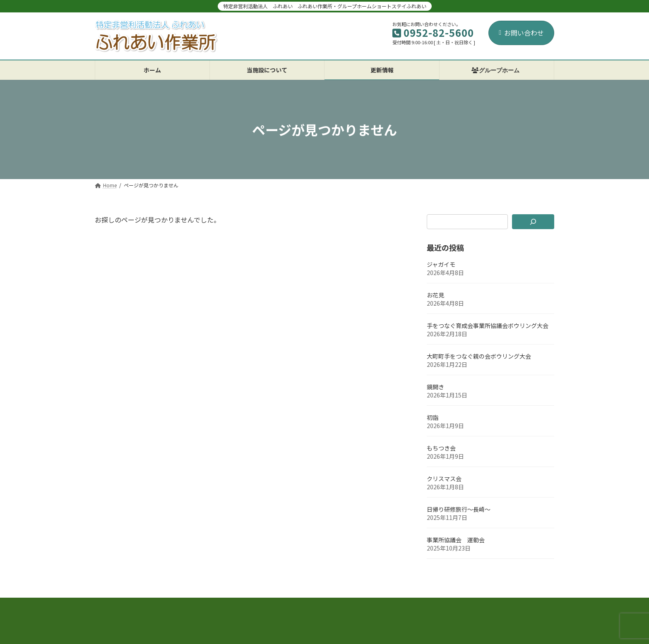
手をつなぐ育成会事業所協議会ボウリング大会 (488, 326)
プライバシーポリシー (133, 607)
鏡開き (435, 387)
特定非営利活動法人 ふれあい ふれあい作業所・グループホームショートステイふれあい (325, 6)
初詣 (433, 417)
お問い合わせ (521, 33)
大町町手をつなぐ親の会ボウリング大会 (479, 356)
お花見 (435, 295)
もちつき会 (441, 448)
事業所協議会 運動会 (456, 540)
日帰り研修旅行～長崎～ (459, 509)
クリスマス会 (444, 479)
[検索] (533, 222)
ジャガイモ (441, 264)
